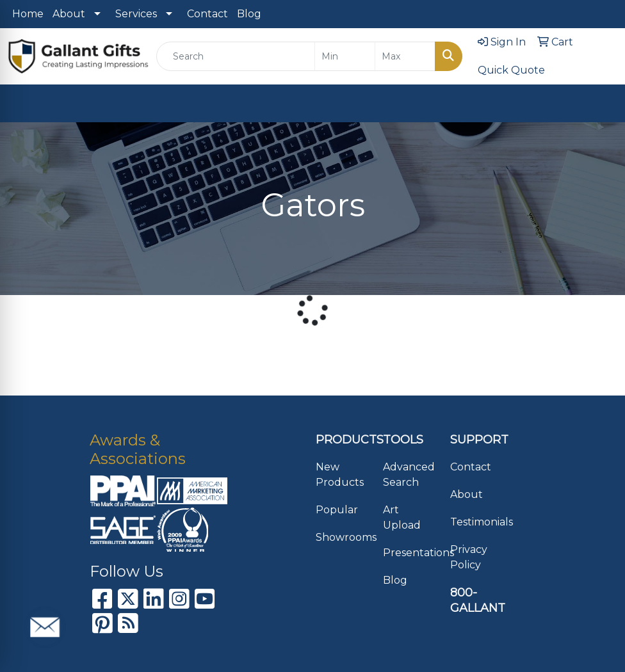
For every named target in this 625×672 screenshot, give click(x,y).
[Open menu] (599, 104)
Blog (249, 14)
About (69, 14)
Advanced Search (409, 475)
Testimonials (476, 522)
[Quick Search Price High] (405, 56)
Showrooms (342, 537)
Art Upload (402, 517)
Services (136, 14)
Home (28, 14)
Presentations (409, 553)
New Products (340, 475)
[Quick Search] (236, 56)
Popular (337, 510)
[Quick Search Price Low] (345, 56)
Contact (207, 14)
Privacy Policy (469, 557)
